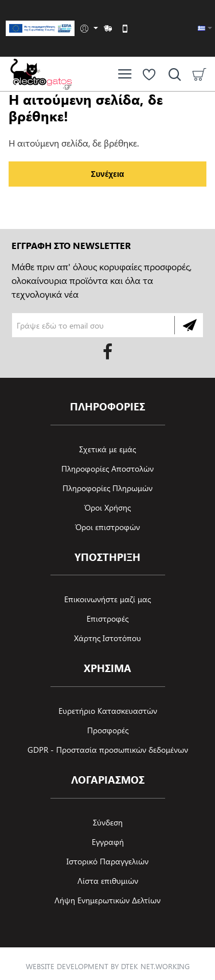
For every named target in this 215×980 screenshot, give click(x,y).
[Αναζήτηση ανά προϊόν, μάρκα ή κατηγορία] (172, 74)
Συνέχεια (108, 174)
